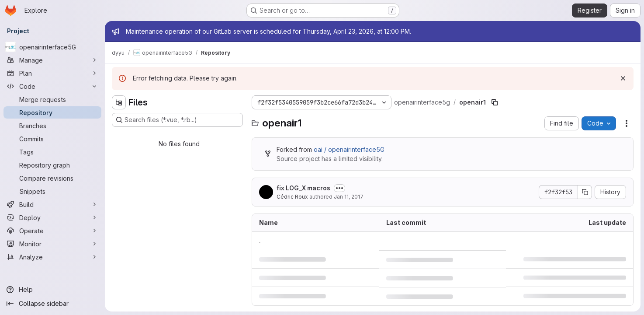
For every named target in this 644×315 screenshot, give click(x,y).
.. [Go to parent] (260, 241)
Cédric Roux (292, 197)
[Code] (52, 86)
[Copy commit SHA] (585, 192)
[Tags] (52, 152)
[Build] (52, 204)
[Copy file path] (495, 102)
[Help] (52, 290)
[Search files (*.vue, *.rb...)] (177, 120)
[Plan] (52, 73)
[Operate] (52, 231)
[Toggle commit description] (339, 188)
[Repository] (52, 112)
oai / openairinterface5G (349, 149)
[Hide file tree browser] (119, 102)
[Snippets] (52, 191)
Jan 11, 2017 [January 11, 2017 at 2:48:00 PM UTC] (349, 197)
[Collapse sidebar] (52, 304)
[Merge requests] (52, 99)
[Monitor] (52, 244)
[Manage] (52, 60)
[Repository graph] (52, 165)
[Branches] (52, 126)
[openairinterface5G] (52, 47)
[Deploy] (52, 217)
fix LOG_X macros (303, 188)
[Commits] (52, 139)
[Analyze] (52, 257)
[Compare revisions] (52, 178)
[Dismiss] (623, 78)
